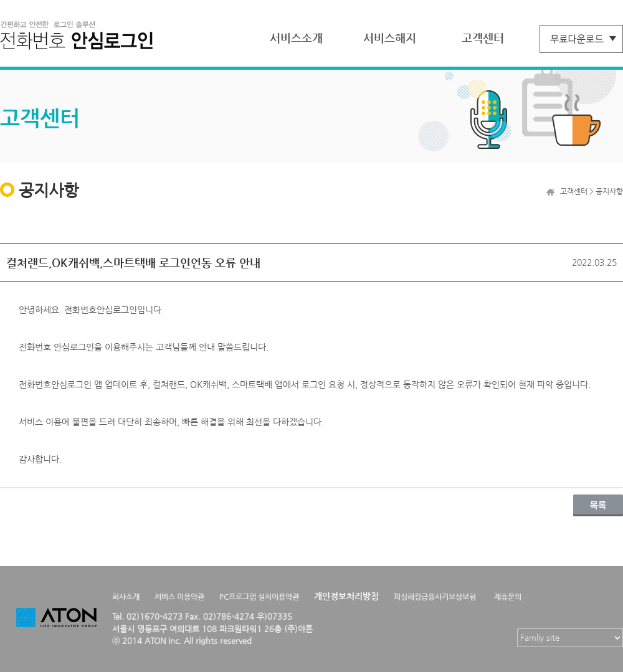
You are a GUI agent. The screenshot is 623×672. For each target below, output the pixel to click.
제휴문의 (508, 597)
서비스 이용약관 (179, 597)
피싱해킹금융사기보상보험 (435, 597)
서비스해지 (390, 38)
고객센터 (483, 38)
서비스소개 (296, 38)
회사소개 (126, 597)
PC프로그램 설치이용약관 (259, 597)
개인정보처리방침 (346, 596)
